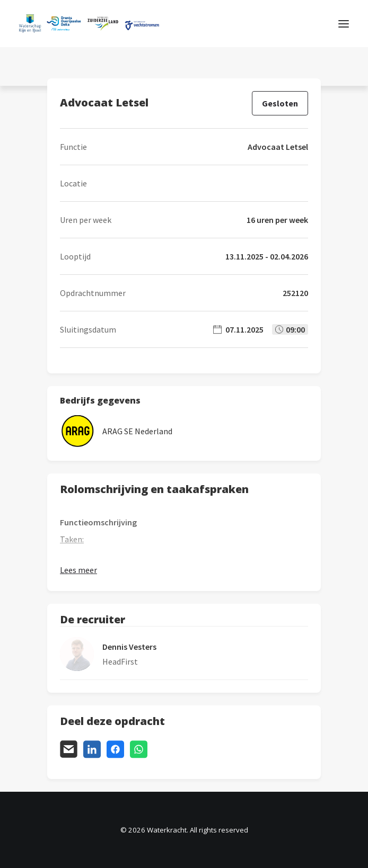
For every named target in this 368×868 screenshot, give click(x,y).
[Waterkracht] (89, 24)
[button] (344, 24)
